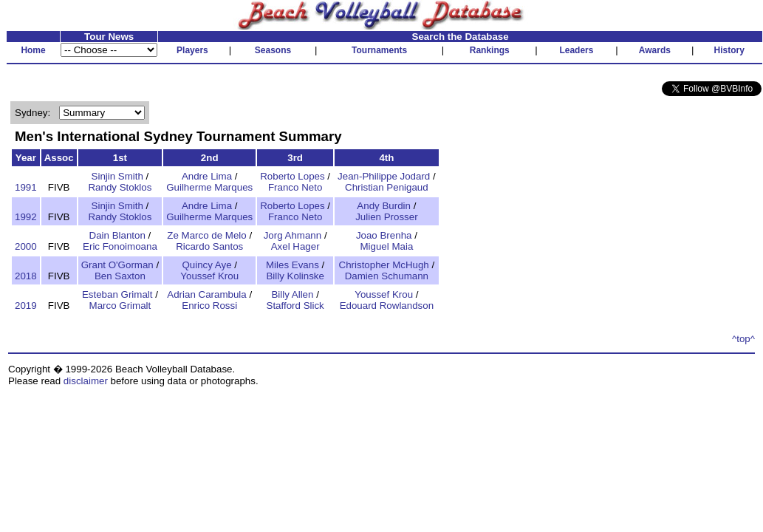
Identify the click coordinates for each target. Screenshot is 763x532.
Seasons (273, 50)
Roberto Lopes (292, 176)
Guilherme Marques (209, 187)
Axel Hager (295, 246)
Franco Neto (295, 187)
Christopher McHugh (384, 265)
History (729, 50)
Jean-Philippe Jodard (384, 176)
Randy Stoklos (120, 187)
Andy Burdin (384, 206)
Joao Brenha (384, 235)
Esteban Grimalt (117, 294)
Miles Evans (292, 265)
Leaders (576, 50)
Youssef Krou (209, 276)
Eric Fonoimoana (120, 246)
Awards (655, 50)
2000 (26, 246)
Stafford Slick (295, 306)
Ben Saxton (120, 276)
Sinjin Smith (117, 176)
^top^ (743, 339)
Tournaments (379, 50)
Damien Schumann (387, 276)
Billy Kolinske (295, 276)
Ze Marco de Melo (206, 235)
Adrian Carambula (206, 294)
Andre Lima (207, 176)
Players (192, 50)
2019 (26, 306)
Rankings (490, 50)
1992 (26, 217)
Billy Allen (292, 294)
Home (33, 50)
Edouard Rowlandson (387, 306)
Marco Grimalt (120, 306)
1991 (26, 187)
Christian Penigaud (387, 187)
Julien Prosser (386, 217)
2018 (26, 276)
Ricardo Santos (209, 246)
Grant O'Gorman (117, 265)
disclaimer (86, 381)
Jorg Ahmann (293, 235)
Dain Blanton (117, 235)
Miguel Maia (386, 246)
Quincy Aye (206, 265)
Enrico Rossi (209, 306)
